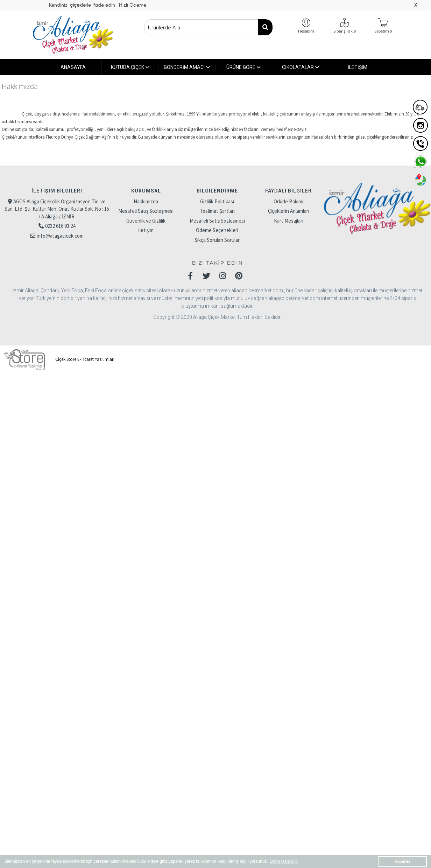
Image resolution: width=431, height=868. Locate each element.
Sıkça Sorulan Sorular (217, 240)
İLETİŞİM (358, 67)
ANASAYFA (73, 67)
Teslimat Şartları (217, 211)
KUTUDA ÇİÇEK (130, 67)
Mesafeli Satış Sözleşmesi (146, 211)
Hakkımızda (146, 201)
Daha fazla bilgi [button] (284, 861)
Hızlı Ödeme (132, 5)
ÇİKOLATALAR (301, 67)
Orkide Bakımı (288, 201)
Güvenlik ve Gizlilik (146, 221)
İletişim (146, 230)
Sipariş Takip (345, 31)
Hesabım (306, 31)
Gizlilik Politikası (217, 201)
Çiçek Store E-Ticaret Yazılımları (58, 359)
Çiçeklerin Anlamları (289, 211)
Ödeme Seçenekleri (217, 230)
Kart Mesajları (289, 221)
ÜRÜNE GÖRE (243, 67)
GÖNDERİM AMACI (187, 67)
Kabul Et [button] (402, 861)
